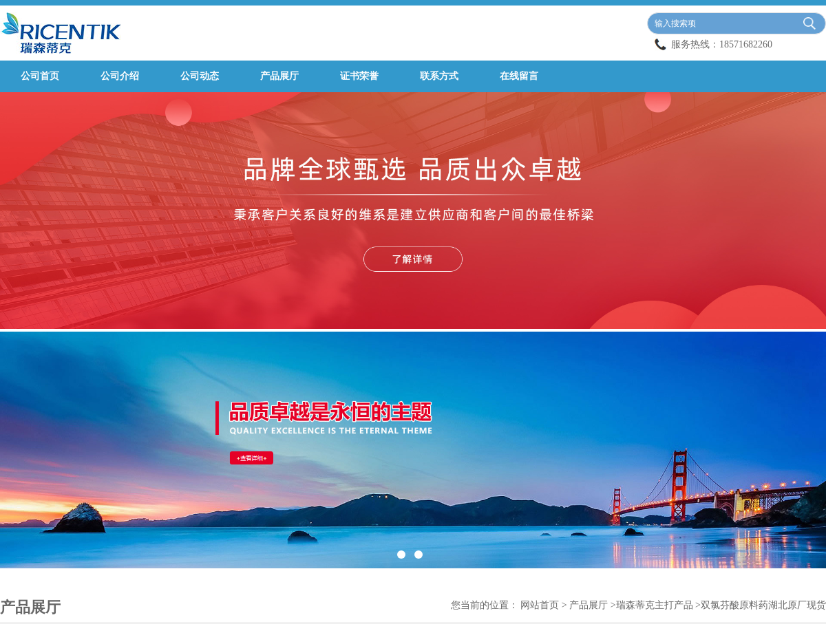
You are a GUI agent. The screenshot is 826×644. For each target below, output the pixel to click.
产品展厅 (279, 76)
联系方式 (439, 76)
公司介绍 (120, 76)
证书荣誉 (359, 76)
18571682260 (746, 44)
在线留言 (519, 76)
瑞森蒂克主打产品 (655, 605)
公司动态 (200, 76)
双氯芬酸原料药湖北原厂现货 (763, 605)
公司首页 (40, 76)
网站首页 (540, 605)
